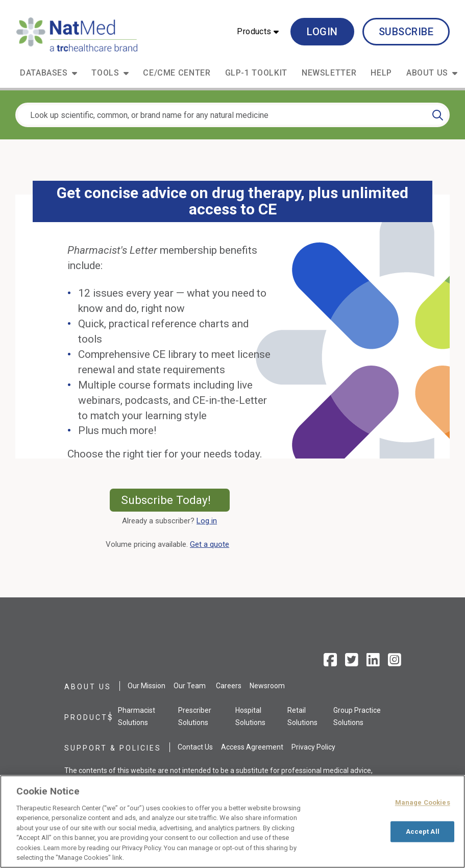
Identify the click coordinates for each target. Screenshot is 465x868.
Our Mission (146, 686)
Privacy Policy (313, 747)
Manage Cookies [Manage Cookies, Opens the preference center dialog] (423, 802)
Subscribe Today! (175, 500)
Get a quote (212, 544)
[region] (232, 822)
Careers (229, 686)
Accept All (423, 831)
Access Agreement (252, 747)
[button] (258, 32)
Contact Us (195, 747)
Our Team (190, 686)
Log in (207, 521)
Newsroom (267, 686)
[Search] (438, 115)
